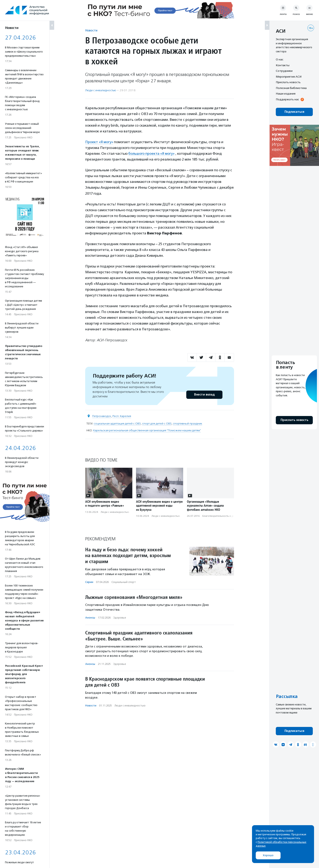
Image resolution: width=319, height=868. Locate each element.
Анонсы (90, 618)
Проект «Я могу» (99, 142)
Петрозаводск (102, 416)
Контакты (283, 65)
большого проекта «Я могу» (151, 153)
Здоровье (120, 618)
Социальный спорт (124, 582)
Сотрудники (284, 71)
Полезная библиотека (291, 88)
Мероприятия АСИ (289, 77)
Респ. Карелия (122, 416)
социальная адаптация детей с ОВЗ (117, 424)
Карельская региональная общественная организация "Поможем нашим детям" (147, 430)
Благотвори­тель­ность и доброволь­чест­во (228, 516)
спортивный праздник (188, 424)
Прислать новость (288, 82)
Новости (91, 30)
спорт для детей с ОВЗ (157, 424)
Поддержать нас (287, 99)
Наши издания (286, 94)
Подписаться (294, 112)
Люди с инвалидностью (101, 90)
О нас (280, 59)
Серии (89, 582)
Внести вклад (204, 395)
